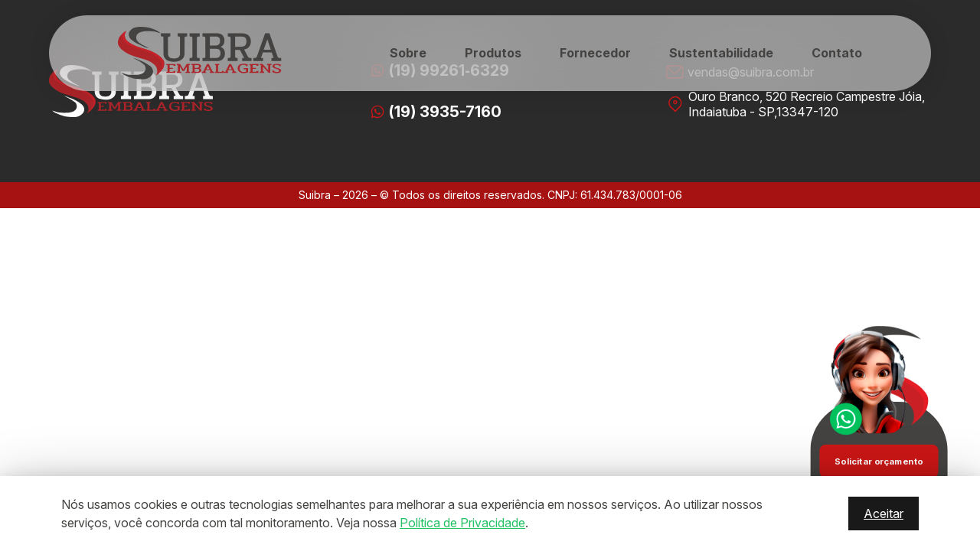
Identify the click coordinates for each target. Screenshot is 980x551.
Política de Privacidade (462, 523)
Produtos (493, 53)
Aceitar (884, 514)
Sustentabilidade (721, 53)
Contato (837, 53)
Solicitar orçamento (879, 461)
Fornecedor (595, 53)
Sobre (408, 53)
